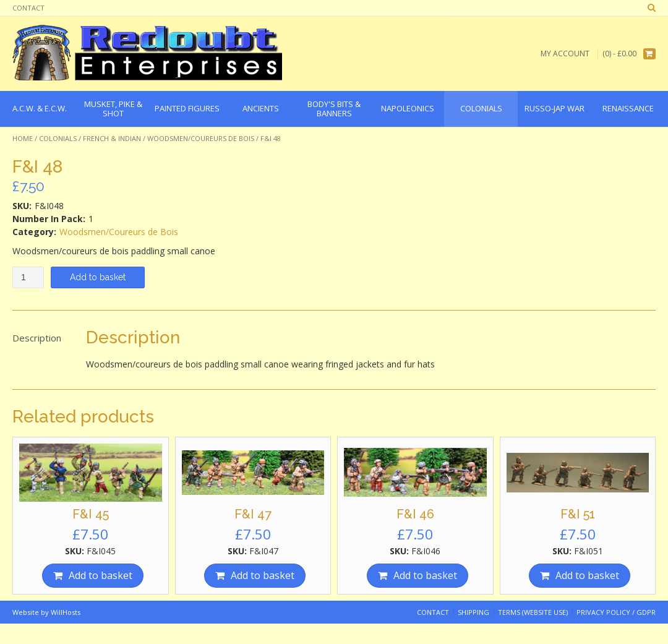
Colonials (58, 138)
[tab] (37, 338)
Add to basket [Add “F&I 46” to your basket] (425, 575)
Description (37, 338)
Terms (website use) (533, 612)
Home (23, 138)
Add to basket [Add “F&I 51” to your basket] (587, 575)
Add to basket (98, 277)
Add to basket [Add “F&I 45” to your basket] (101, 575)
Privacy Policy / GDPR (616, 612)
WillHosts (66, 612)
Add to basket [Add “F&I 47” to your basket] (263, 575)
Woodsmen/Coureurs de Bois (201, 138)
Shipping (473, 612)
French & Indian (112, 138)
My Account (565, 54)
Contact (28, 8)
